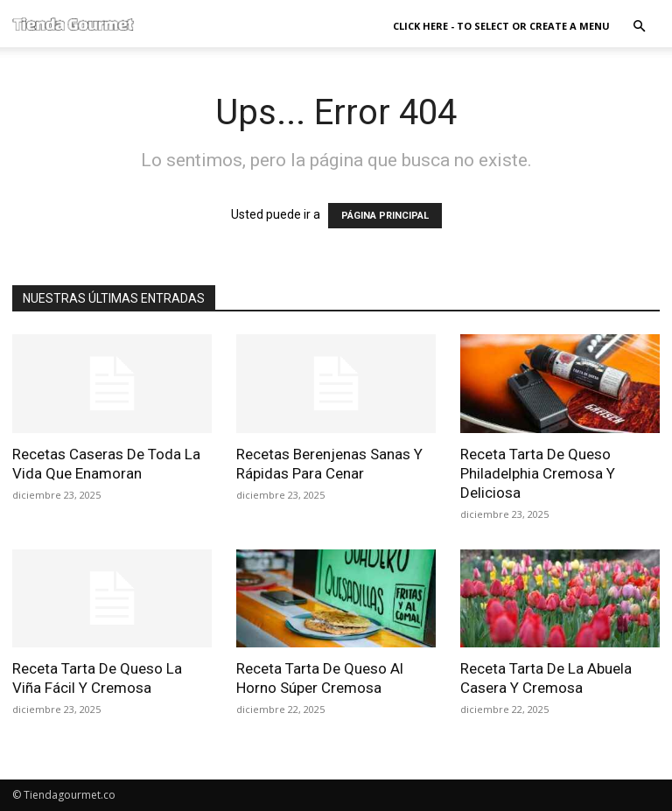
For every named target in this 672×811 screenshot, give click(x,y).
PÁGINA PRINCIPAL (385, 216)
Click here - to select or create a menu (501, 26)
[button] (639, 27)
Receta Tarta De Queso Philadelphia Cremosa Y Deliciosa (538, 473)
